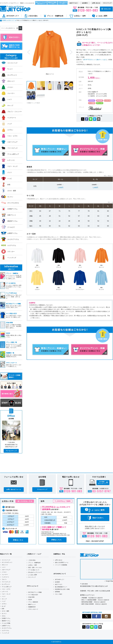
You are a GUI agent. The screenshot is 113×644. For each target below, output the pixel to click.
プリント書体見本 (33, 602)
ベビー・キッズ (6, 594)
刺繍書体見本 (32, 607)
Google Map (109, 581)
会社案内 (57, 582)
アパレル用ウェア (7, 587)
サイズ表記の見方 (33, 595)
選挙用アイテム (6, 621)
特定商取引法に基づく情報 (62, 589)
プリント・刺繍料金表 (34, 563)
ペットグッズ (5, 633)
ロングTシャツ (6, 584)
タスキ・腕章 (5, 611)
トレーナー (5, 575)
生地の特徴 (31, 597)
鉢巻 (3, 609)
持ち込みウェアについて (35, 572)
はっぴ (4, 606)
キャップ (4, 599)
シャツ (4, 567)
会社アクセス (59, 584)
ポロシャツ (5, 565)
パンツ (4, 596)
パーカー (4, 572)
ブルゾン (4, 579)
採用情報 (57, 592)
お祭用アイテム (6, 626)
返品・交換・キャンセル (35, 567)
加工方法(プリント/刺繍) (35, 592)
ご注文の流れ (32, 560)
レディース (5, 592)
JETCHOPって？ (60, 580)
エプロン (4, 604)
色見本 (30, 600)
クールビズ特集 (6, 623)
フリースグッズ (6, 582)
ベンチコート (5, 577)
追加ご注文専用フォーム (62, 562)
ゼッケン (4, 613)
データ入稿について (34, 570)
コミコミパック (6, 560)
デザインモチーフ (33, 609)
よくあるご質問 (33, 575)
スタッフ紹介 (59, 594)
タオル (4, 616)
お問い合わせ (59, 560)
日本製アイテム (6, 618)
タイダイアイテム (7, 628)
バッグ (4, 601)
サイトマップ (32, 577)
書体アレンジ (32, 604)
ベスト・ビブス (6, 589)
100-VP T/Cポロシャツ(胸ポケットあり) (95, 60)
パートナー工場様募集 (61, 565)
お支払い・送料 (33, 565)
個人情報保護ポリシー (61, 587)
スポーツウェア (6, 570)
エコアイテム (5, 631)
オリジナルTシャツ (7, 562)
